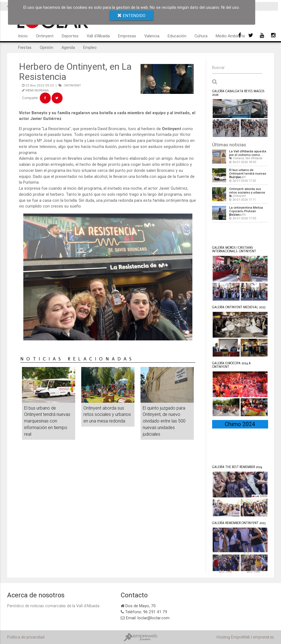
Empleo (90, 47)
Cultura (201, 36)
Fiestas (25, 47)
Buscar (218, 67)
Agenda (68, 47)
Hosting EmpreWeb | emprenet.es (245, 637)
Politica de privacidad (26, 637)
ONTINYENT (72, 85)
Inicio (23, 36)
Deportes (70, 36)
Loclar (225, 233)
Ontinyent (45, 36)
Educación (177, 36)
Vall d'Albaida (98, 36)
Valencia (152, 36)
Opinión (47, 47)
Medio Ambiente (230, 36)
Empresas (127, 36)
